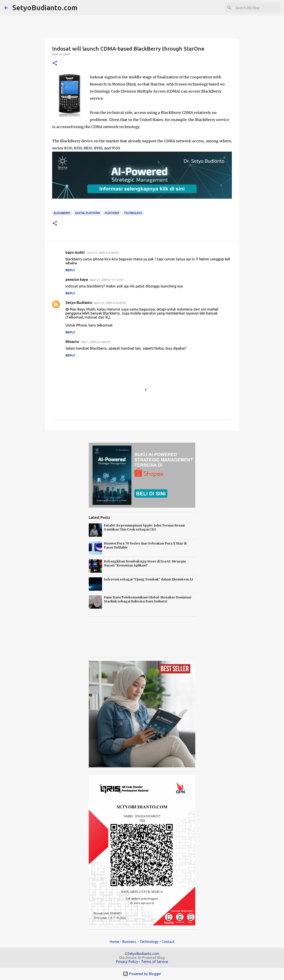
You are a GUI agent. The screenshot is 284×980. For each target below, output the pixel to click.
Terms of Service (155, 962)
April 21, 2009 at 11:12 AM (106, 280)
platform (112, 213)
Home (114, 942)
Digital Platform (88, 213)
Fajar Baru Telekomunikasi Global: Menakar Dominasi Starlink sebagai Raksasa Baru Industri (148, 599)
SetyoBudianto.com (45, 8)
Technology (149, 942)
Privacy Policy (127, 962)
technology (133, 213)
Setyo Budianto (79, 303)
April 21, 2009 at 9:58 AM (103, 253)
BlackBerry (62, 213)
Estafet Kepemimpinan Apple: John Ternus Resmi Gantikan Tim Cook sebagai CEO (144, 527)
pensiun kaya (77, 279)
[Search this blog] (257, 8)
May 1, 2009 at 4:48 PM (95, 342)
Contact (168, 942)
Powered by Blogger (142, 974)
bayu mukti (75, 252)
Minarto (72, 342)
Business (129, 942)
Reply (70, 270)
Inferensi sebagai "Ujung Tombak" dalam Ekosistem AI (148, 579)
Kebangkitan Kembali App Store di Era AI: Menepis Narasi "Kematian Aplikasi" (145, 563)
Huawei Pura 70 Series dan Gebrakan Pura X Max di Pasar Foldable (145, 545)
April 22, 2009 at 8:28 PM (110, 303)
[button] (55, 63)
